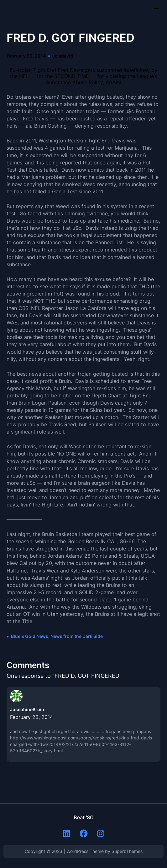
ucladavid (63, 56)
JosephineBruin (27, 709)
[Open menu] (157, 7)
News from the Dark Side (77, 636)
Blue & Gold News (30, 636)
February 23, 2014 (31, 717)
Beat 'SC (84, 817)
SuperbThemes (127, 851)
